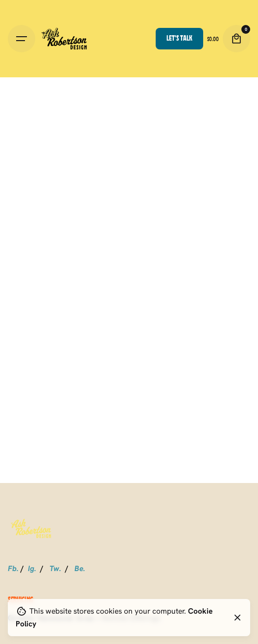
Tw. (55, 568)
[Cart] (236, 39)
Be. (80, 568)
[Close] (237, 618)
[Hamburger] (22, 39)
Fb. (13, 568)
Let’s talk (179, 38)
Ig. (32, 568)
